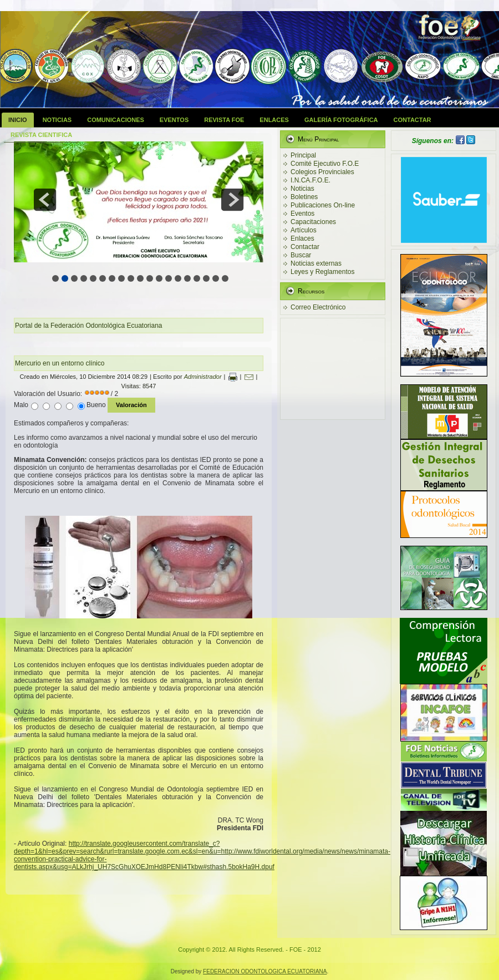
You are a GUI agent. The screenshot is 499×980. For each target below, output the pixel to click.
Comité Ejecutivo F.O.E (325, 164)
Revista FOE (224, 120)
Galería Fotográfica (341, 120)
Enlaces (274, 120)
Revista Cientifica (41, 135)
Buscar (301, 255)
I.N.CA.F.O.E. (310, 180)
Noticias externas (316, 263)
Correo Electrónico (318, 307)
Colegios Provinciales (322, 172)
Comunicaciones (116, 120)
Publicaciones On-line (323, 205)
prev (45, 200)
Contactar (413, 120)
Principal (303, 155)
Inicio (18, 120)
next (232, 200)
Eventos (174, 120)
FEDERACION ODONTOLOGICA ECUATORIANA (265, 971)
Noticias (57, 120)
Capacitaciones (313, 222)
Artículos (304, 230)
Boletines (304, 197)
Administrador (203, 377)
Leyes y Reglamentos (322, 272)
